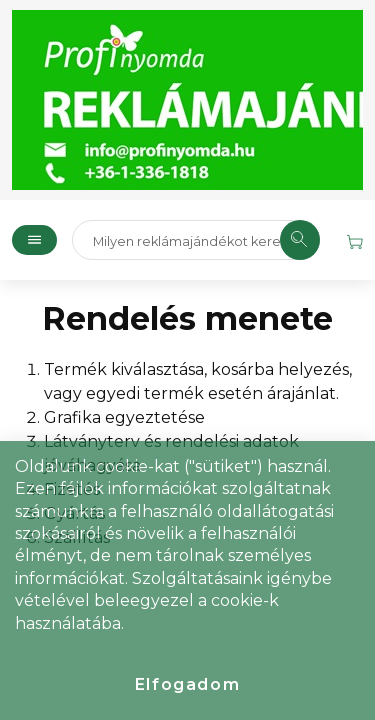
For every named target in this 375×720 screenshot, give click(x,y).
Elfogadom (187, 684)
